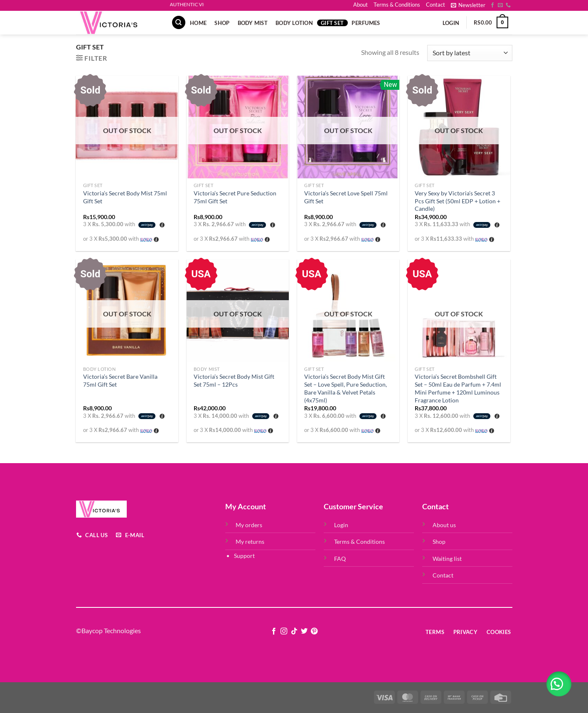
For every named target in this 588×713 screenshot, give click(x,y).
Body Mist (253, 23)
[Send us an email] (500, 5)
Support (244, 556)
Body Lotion (294, 23)
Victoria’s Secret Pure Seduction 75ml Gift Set (235, 197)
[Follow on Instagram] (284, 632)
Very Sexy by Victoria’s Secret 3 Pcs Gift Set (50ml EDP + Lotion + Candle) (458, 201)
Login (341, 525)
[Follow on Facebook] (492, 5)
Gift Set (332, 23)
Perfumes (366, 23)
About (360, 5)
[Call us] (508, 5)
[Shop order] (470, 53)
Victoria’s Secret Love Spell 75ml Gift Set (346, 197)
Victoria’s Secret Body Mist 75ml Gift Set (125, 197)
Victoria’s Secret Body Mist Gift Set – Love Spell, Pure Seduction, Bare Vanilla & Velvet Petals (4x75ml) (346, 388)
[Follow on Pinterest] (314, 632)
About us (444, 525)
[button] (559, 684)
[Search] (179, 23)
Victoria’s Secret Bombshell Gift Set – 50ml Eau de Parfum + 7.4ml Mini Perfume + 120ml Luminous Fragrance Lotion (458, 388)
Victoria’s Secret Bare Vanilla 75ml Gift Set (120, 380)
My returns (250, 542)
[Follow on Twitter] (304, 632)
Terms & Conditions (397, 5)
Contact (435, 5)
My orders (249, 525)
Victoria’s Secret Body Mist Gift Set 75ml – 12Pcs (234, 380)
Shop (222, 23)
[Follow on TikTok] (294, 632)
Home (198, 23)
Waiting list (447, 559)
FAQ (340, 559)
